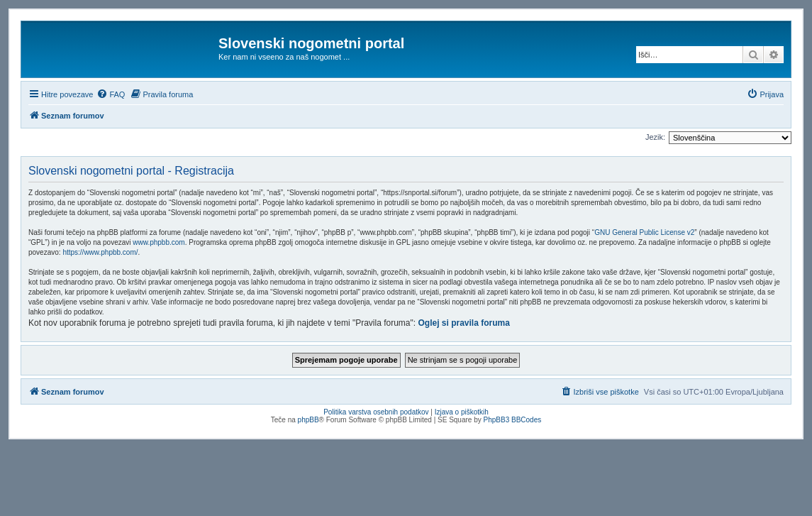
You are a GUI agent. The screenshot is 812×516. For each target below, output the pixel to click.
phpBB (308, 420)
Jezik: (655, 137)
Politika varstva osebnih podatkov (376, 412)
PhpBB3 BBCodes (513, 420)
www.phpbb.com (158, 242)
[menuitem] (111, 94)
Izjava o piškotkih (462, 412)
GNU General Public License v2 (644, 232)
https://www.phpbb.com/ (100, 252)
